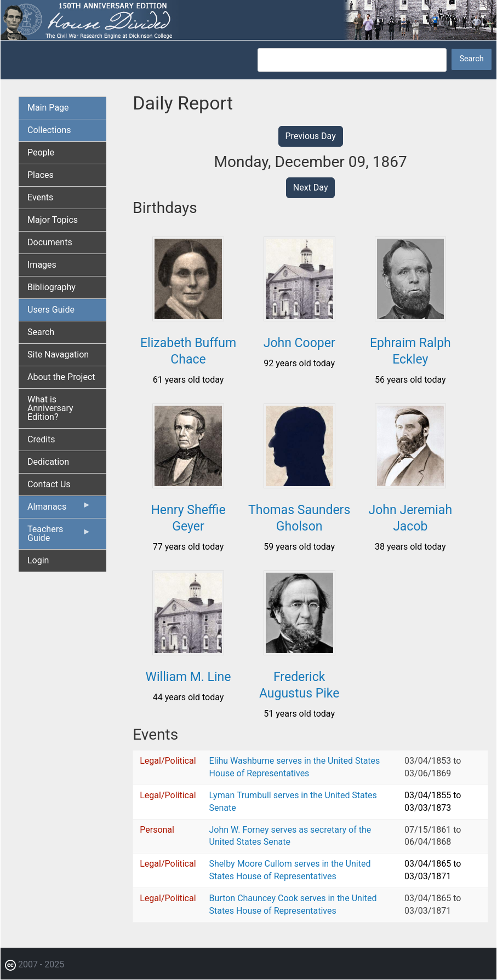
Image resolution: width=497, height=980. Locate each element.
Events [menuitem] (40, 197)
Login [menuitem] (38, 560)
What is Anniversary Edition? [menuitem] (50, 408)
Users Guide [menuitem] (51, 310)
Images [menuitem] (42, 265)
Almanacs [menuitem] (59, 509)
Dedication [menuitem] (48, 462)
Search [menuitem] (41, 332)
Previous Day (311, 136)
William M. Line (188, 677)
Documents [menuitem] (50, 242)
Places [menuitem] (41, 175)
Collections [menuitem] (49, 130)
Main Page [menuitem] (48, 108)
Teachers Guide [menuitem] (59, 537)
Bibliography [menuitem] (52, 287)
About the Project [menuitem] (61, 377)
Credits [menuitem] (41, 439)
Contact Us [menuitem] (49, 484)
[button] (188, 317)
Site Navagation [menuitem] (58, 354)
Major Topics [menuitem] (53, 220)
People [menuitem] (41, 152)
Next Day (311, 188)
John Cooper (299, 343)
